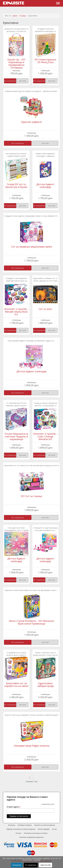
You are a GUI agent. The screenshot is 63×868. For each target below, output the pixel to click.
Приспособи (45, 865)
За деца (23, 16)
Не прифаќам (31, 865)
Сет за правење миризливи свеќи (32, 247)
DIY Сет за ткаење (31, 496)
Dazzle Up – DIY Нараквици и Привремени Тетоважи (16, 64)
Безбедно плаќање (25, 825)
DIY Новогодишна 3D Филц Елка (45, 61)
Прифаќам (17, 865)
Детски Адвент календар (45, 186)
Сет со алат (45, 309)
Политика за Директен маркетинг (32, 837)
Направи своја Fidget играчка (32, 746)
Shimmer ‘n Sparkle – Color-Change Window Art (45, 436)
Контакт (19, 833)
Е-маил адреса (14, 807)
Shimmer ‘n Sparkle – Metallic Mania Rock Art (16, 312)
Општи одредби (44, 829)
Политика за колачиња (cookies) (36, 833)
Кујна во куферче (31, 122)
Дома (15, 16)
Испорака (12, 825)
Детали (23, 81)
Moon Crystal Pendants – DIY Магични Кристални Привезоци (31, 622)
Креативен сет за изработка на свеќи (16, 685)
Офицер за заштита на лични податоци (21, 829)
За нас (54, 829)
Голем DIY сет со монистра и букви (16, 186)
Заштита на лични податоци (45, 825)
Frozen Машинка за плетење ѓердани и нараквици (16, 436)
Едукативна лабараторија (45, 685)
